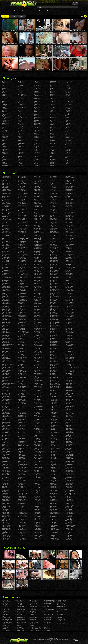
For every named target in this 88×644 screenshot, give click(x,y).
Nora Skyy (52, 473)
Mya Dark (52, 391)
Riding (51, 152)
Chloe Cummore (22, 279)
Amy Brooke (5, 304)
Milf (51, 87)
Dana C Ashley (22, 346)
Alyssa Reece (6, 283)
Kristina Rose (37, 450)
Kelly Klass (37, 393)
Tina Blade (68, 441)
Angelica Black (6, 338)
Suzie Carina (69, 379)
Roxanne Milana (70, 212)
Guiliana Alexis (22, 498)
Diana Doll (21, 398)
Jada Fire (36, 196)
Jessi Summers (38, 266)
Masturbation (53, 81)
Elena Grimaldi (22, 417)
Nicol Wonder (53, 431)
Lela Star (36, 519)
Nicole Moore (53, 437)
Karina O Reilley (38, 341)
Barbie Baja (5, 450)
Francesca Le (22, 463)
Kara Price (37, 334)
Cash (4, 156)
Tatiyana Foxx (69, 399)
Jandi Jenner (37, 209)
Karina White (37, 344)
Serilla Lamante (70, 282)
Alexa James (6, 227)
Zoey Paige (68, 538)
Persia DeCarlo (54, 499)
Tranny (67, 130)
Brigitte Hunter (6, 524)
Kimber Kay (37, 431)
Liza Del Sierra (53, 208)
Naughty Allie (53, 417)
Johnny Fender (38, 299)
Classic (20, 83)
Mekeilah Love (53, 309)
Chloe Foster (21, 282)
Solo (67, 90)
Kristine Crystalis (38, 451)
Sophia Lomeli (69, 333)
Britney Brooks (6, 528)
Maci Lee (52, 254)
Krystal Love (37, 459)
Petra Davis (53, 506)
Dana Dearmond (22, 347)
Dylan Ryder (21, 415)
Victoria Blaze (69, 501)
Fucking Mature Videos (50, 602)
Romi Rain (68, 207)
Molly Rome (53, 379)
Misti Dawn (52, 373)
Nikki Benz (52, 451)
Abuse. (56, 641)
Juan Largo (37, 309)
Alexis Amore (6, 236)
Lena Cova (37, 521)
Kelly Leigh (37, 395)
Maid (35, 162)
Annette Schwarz (7, 370)
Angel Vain (5, 331)
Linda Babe (53, 191)
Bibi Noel (5, 477)
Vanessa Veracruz (70, 479)
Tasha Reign (69, 396)
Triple (67, 132)
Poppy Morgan (53, 512)
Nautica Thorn (53, 418)
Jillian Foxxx (37, 291)
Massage (36, 165)
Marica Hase (53, 285)
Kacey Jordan (37, 322)
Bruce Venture (22, 186)
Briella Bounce (6, 519)
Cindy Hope (21, 307)
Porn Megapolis (61, 607)
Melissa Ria (53, 318)
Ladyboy (36, 148)
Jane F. (36, 212)
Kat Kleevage (37, 354)
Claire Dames (22, 311)
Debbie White (22, 373)
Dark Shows (20, 624)
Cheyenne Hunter (23, 275)
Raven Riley (53, 537)
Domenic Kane (22, 404)
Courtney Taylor (22, 334)
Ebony (20, 133)
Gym (35, 109)
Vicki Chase (69, 498)
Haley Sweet (21, 502)
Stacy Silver (69, 353)
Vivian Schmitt (69, 517)
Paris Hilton (53, 489)
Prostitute (52, 141)
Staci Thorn (68, 350)
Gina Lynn (21, 485)
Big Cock (5, 120)
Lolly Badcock (53, 220)
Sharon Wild (69, 289)
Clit (19, 84)
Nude (51, 100)
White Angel (69, 521)
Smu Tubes (19, 614)
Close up (20, 86)
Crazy (20, 101)
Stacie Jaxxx (69, 351)
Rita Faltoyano (69, 199)
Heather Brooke (22, 515)
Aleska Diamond (6, 220)
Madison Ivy (53, 262)
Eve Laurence (22, 453)
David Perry (21, 370)
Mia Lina (52, 333)
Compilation (21, 96)
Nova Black (53, 475)
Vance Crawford (70, 467)
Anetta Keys (5, 318)
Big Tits (4, 123)
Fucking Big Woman (35, 627)
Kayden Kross (37, 377)
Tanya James (69, 389)
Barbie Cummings (7, 451)
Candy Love (21, 202)
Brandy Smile (6, 499)
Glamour (36, 100)
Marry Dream (53, 293)
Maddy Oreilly (53, 257)
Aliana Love (5, 250)
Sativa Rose (69, 266)
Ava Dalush (5, 434)
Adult (4, 629)
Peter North (53, 504)
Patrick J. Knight (54, 492)
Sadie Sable (69, 228)
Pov (51, 133)
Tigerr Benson (69, 438)
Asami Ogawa (6, 388)
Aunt (3, 101)
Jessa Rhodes (38, 262)
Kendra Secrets (38, 406)
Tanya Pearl (69, 391)
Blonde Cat (5, 485)
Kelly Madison (37, 396)
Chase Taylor (21, 267)
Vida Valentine (69, 511)
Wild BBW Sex (61, 613)
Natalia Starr (53, 405)
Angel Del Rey (6, 322)
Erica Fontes (21, 438)
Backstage (5, 106)
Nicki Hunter (53, 425)
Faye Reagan (22, 459)
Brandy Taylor (6, 501)
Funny (35, 90)
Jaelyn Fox (37, 202)
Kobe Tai (36, 443)
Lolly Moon (52, 221)
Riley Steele (69, 198)
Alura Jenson (6, 279)
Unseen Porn (6, 621)
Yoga (67, 162)
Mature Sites (60, 603)
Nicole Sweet (53, 441)
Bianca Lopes (6, 473)
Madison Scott (53, 265)
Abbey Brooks (6, 179)
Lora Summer (53, 228)
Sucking (68, 109)
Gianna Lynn (21, 480)
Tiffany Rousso (69, 434)
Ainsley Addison (6, 207)
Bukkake (4, 149)
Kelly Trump (37, 399)
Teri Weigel (68, 420)
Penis (51, 122)
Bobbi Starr (5, 489)
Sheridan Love (69, 299)
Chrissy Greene (22, 289)
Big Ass (4, 116)
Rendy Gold (69, 189)
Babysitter (5, 104)
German (36, 96)
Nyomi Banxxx (53, 476)
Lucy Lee (52, 240)
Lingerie (36, 158)
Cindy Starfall (21, 309)
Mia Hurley (52, 330)
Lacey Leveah (37, 477)
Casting (4, 158)
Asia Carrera (5, 412)
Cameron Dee (22, 195)
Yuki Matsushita (70, 527)
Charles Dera (21, 260)
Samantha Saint (70, 237)
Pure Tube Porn (21, 608)
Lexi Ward (36, 534)
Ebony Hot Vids (34, 600)
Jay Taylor (36, 225)
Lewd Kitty (46, 627)
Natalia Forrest (53, 402)
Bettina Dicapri (6, 466)
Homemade (37, 117)
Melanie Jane (53, 311)
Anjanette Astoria (7, 362)
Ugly (67, 135)
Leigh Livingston (38, 518)
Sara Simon (69, 249)
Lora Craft (52, 227)
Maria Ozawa (53, 282)
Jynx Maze (37, 321)
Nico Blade (52, 430)
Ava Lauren (5, 437)
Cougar (20, 99)
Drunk (20, 132)
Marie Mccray (53, 286)
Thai (67, 122)
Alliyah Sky (5, 273)
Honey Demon (22, 537)
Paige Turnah (53, 485)
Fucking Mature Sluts (49, 600)
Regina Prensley (70, 185)
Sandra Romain (70, 244)
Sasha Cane (69, 262)
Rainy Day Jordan (54, 530)
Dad (19, 113)
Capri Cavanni (22, 209)
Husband (36, 125)
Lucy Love (52, 241)
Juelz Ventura (37, 311)
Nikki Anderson (54, 450)
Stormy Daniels (69, 363)
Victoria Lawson (70, 502)
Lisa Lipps (52, 201)
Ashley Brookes (6, 393)
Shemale (52, 165)
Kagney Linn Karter (39, 328)
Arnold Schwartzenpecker (9, 383)
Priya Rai (52, 515)
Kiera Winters (37, 424)
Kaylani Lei (37, 383)
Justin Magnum (38, 320)
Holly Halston (21, 530)
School (51, 156)
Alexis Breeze (6, 237)
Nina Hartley (53, 463)
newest (14, 16)
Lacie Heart (37, 479)
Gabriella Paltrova (23, 469)
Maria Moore (53, 280)
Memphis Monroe (54, 322)
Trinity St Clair (69, 454)
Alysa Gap (5, 280)
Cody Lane (21, 327)
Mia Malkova (53, 334)
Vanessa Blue (69, 470)
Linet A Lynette (53, 196)
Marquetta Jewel (54, 292)
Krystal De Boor (38, 457)
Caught (4, 159)
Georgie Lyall (21, 475)
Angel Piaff (5, 327)
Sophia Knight (69, 331)
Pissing (52, 128)
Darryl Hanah (21, 369)
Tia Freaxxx (68, 425)
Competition (21, 94)
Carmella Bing (22, 220)
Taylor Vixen (69, 404)
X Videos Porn (61, 619)
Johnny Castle (38, 298)
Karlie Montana (38, 346)
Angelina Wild (6, 346)
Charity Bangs (22, 257)
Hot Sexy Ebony (34, 607)
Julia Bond (37, 314)
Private (51, 138)
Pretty (51, 136)
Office (51, 104)
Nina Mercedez (54, 467)
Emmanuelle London (23, 434)
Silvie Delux (69, 308)
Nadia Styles (53, 398)
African (4, 86)
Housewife (37, 120)
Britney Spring (6, 531)
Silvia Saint (68, 307)
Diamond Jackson (23, 395)
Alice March (5, 253)
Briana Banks (6, 509)
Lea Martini (37, 512)
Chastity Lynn (22, 269)
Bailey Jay (5, 446)
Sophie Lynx (69, 338)
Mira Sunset (53, 363)
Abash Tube (6, 627)
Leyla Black (53, 178)
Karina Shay (37, 343)
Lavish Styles (37, 505)
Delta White (21, 379)
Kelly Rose (37, 398)
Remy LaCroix (69, 186)
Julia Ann (36, 312)
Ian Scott (36, 178)
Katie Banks (37, 360)
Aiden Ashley (6, 199)
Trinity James (69, 451)
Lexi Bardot (37, 524)
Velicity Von (68, 486)
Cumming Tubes (34, 621)
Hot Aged (46, 611)
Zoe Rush (68, 532)
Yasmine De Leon (70, 525)
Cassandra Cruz (22, 240)
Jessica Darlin (37, 269)
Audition (4, 100)
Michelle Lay (53, 344)
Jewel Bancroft (38, 286)
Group (35, 107)
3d (3, 81)
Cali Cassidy (21, 192)
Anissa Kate (5, 350)
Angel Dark (5, 321)
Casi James (21, 237)
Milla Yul (52, 359)
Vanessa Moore (70, 476)
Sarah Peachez (69, 256)
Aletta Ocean (6, 221)
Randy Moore (53, 532)
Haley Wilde (21, 504)
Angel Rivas (5, 330)
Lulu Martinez (53, 243)
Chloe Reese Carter (23, 286)
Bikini (4, 125)
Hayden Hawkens (23, 514)
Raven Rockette (54, 538)
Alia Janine (5, 249)
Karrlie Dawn (37, 349)
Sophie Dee (69, 335)
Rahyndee (52, 527)
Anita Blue (5, 354)
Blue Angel (5, 486)
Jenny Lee (37, 256)
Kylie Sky (36, 469)
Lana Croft (37, 486)
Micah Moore (53, 340)
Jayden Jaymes (38, 228)
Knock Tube (20, 605)
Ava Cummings (6, 433)
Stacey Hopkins (70, 347)
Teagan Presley (69, 406)
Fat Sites (32, 626)
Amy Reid (5, 307)
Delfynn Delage (22, 377)
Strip (67, 106)
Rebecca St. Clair (70, 180)
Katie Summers (38, 367)
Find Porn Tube (61, 622)
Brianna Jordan (6, 515)
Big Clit (4, 119)
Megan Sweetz (53, 308)
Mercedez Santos (54, 327)
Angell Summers (6, 347)
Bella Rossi (5, 462)
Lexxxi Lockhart (38, 537)
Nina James (53, 464)
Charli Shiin (21, 263)
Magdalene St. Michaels (56, 269)
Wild (67, 158)
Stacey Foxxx (69, 346)
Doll (19, 128)
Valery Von (68, 466)
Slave (67, 86)
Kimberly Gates (38, 433)
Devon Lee (21, 389)
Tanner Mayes (69, 388)
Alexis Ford (5, 241)
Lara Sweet (37, 496)
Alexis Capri (5, 238)
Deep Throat (21, 117)
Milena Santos (53, 356)
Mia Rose (52, 337)
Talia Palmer (69, 385)
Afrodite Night (6, 196)
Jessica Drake (38, 270)
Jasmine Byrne (38, 220)
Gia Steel (20, 479)
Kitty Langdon (37, 440)
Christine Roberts (23, 296)
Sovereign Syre (69, 344)
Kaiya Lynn (37, 330)
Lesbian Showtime (48, 618)
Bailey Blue (5, 443)
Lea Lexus (37, 511)
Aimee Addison (6, 204)
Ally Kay (4, 275)
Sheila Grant (69, 298)
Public (51, 142)
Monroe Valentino (54, 389)
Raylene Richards (54, 540)
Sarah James (69, 253)
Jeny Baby (37, 257)
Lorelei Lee (53, 230)
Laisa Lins (36, 483)
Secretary (52, 159)
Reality (51, 146)
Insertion (36, 129)
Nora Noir (52, 472)
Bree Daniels (6, 504)
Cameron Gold (22, 196)
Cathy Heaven (22, 249)
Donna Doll (21, 408)
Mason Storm (53, 299)
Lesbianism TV (47, 616)
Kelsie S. (36, 402)
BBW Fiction (33, 614)
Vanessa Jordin (69, 475)
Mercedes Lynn (54, 325)
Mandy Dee (53, 275)
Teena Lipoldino (70, 414)
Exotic (20, 141)
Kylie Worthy (37, 470)
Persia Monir (53, 501)
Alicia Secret (5, 257)
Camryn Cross (22, 198)
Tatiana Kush (69, 398)
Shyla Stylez (69, 302)
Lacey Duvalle (38, 475)
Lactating (36, 146)
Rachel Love (53, 519)
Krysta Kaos (37, 454)
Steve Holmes (69, 360)
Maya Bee (52, 302)
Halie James (21, 505)
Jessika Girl (37, 283)
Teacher (68, 117)
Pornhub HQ (6, 611)
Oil (50, 106)
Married (36, 164)
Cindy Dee (21, 304)
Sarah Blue (68, 251)
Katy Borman (37, 373)
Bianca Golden (6, 472)
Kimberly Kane (38, 434)
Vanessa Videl (69, 480)
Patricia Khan (53, 490)
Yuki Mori (68, 528)
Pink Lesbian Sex (62, 605)
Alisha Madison (6, 260)
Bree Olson (5, 505)
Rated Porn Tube (21, 610)
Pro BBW (60, 608)
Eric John (20, 437)
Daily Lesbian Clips (35, 622)
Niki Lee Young (54, 446)
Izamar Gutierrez (38, 194)
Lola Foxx (52, 217)
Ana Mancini (5, 308)
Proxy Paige (53, 517)
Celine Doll (21, 253)
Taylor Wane (69, 405)
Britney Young (6, 532)
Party (51, 120)
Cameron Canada (23, 194)
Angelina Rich (6, 343)
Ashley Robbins (6, 402)
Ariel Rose (5, 380)
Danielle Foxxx (22, 357)
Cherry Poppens (22, 273)
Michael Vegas (53, 341)
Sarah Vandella (69, 260)
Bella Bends (5, 457)
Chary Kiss (21, 266)
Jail (35, 133)
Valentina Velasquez (71, 462)
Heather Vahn (22, 519)
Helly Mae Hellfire (23, 524)
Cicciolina (21, 302)
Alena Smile (5, 218)
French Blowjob (43, 11)
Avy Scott (5, 441)
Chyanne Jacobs (22, 301)
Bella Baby (5, 456)
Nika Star (52, 444)
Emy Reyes (21, 435)
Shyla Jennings (69, 301)
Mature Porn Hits (62, 600)
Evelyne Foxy (22, 454)
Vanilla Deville (69, 483)
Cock (19, 90)
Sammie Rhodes (70, 240)
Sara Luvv (68, 247)
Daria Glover (21, 366)
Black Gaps (19, 621)
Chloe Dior (21, 280)
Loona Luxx (53, 225)
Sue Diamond (69, 364)
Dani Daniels (21, 353)
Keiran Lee (37, 388)
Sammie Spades (70, 241)
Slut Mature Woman (62, 610)
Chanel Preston (22, 254)
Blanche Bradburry (7, 482)
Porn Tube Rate (21, 607)
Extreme (20, 142)
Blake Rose (5, 480)
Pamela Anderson (54, 486)
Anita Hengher (6, 359)
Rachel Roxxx (53, 521)
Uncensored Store (8, 619)
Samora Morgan (70, 243)
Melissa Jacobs (54, 314)
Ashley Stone (6, 404)
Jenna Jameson (38, 244)
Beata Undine (6, 454)
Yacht (67, 161)
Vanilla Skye (69, 485)
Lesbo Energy (47, 621)
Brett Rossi (5, 508)
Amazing (4, 88)
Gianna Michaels (22, 482)
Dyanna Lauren (22, 414)
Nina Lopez (53, 466)
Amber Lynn (5, 293)
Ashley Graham (6, 399)
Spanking (68, 94)
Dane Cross (21, 351)
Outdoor (52, 114)
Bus (3, 151)
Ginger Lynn (21, 490)
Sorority (67, 91)
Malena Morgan (54, 272)
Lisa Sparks (53, 202)
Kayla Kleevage (38, 380)
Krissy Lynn (37, 447)
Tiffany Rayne (69, 433)
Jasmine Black (38, 218)
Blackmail (5, 130)
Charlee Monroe (22, 259)
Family (20, 146)
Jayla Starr (37, 231)
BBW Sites (33, 619)
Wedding (68, 152)
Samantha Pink (69, 234)
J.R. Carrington (38, 195)
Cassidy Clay (21, 243)
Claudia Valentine (23, 324)
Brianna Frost (6, 514)
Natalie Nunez (53, 409)
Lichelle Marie (53, 182)
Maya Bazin (53, 301)
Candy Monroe (22, 205)
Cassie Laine (21, 244)
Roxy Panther (69, 217)
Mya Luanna (53, 393)
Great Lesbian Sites (49, 610)
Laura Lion (37, 501)
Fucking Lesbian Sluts (36, 629)
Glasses (36, 101)
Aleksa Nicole (6, 214)
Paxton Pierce (53, 493)
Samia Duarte (69, 238)
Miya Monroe (53, 375)
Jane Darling (37, 211)
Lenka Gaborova (38, 522)
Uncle (67, 136)
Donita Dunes (22, 405)
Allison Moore (6, 270)
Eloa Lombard (22, 424)
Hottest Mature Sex (49, 614)
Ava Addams (5, 430)
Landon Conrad (38, 490)
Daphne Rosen (22, 363)
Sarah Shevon (69, 257)
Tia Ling (68, 427)
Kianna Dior (37, 417)
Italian (35, 132)
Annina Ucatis (6, 373)
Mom (51, 90)
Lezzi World (47, 630)
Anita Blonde (5, 353)
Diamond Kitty (22, 396)
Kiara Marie (37, 418)
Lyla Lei (52, 251)
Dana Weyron (22, 350)
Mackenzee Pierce (54, 256)
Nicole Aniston (53, 433)
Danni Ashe (21, 360)
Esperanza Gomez (23, 446)
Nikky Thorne (53, 462)
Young (67, 164)
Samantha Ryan (70, 236)
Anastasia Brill (6, 309)
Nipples (52, 99)
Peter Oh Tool (53, 505)
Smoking (68, 88)
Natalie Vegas (53, 411)
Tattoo (67, 116)
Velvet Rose (69, 488)
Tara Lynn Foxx (69, 393)
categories (66, 7)
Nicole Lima (53, 435)
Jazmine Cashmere (39, 236)
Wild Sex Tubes (7, 624)
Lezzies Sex (47, 629)
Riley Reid (68, 196)
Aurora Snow (6, 424)
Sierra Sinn (68, 305)
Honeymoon (37, 119)
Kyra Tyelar (37, 473)
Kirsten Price (37, 435)
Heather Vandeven (23, 521)
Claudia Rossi (22, 322)
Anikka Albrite (6, 349)
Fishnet (20, 159)
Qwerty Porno (7, 616)
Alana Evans (5, 209)
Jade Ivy (36, 201)
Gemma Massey (22, 472)
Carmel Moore (22, 218)
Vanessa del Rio (70, 482)
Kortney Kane (37, 446)
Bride (4, 143)
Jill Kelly (36, 289)
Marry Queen (53, 295)
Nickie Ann (52, 427)
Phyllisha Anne (53, 509)
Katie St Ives (37, 366)
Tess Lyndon (69, 421)
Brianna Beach (6, 512)
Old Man (52, 107)
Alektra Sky (5, 217)
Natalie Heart (53, 408)
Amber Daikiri (6, 291)
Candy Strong (22, 207)
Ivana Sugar (37, 191)
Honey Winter (22, 540)
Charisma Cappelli (23, 256)
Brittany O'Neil (6, 537)
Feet (19, 151)
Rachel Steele (53, 524)
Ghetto (36, 97)
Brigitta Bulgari (6, 521)
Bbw (3, 110)
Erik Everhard (22, 441)
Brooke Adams (22, 178)
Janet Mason (37, 214)
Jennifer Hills (37, 251)
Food (35, 81)
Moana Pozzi (53, 376)
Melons (52, 84)
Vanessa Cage (69, 472)
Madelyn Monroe (54, 260)
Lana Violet (37, 489)
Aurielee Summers (7, 421)
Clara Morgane (22, 315)
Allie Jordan (5, 267)
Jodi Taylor (37, 292)
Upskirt (67, 142)
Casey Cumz (21, 236)
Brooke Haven (22, 180)
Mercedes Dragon (54, 324)
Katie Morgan (37, 364)
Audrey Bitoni (6, 417)
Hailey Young (21, 501)
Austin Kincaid (6, 425)
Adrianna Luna (6, 194)
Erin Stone (21, 444)
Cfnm (4, 162)
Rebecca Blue (69, 179)
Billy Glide (5, 479)
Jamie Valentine (38, 207)
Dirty (19, 123)
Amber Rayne (6, 295)
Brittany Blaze (6, 535)
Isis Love (36, 185)
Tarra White (68, 395)
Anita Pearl (5, 360)
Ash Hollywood (6, 389)
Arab (3, 96)
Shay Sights (69, 292)
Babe (4, 103)
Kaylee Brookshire (39, 385)
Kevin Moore (37, 414)
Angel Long (5, 325)
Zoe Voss (68, 534)
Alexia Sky (5, 234)
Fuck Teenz (47, 607)
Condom (20, 97)
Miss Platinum (53, 366)
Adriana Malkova (7, 191)
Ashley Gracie (6, 398)
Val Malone (68, 457)
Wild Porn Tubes (7, 622)
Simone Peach (69, 309)
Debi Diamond (22, 375)
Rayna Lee (68, 176)
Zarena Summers (70, 531)
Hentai (36, 114)
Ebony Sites (33, 605)
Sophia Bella (69, 328)
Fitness (20, 162)
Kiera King (37, 422)
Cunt (19, 109)
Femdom (20, 152)
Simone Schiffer (70, 312)
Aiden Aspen (5, 201)
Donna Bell (21, 406)
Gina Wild (21, 488)
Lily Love (52, 189)
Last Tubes (6, 610)
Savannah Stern (70, 270)
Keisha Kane (37, 389)
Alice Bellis (5, 251)
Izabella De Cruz (38, 192)
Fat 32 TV (33, 624)
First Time (21, 158)
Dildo (19, 122)
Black (4, 129)
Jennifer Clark (37, 249)
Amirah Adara (6, 302)
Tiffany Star (68, 435)
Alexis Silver (5, 246)
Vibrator (67, 143)
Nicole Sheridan (54, 440)
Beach (4, 113)
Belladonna (5, 463)
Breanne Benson (7, 502)
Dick (19, 120)
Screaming (52, 158)
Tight (67, 125)
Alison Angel (5, 262)
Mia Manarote (53, 335)
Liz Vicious (52, 207)
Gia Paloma (21, 477)
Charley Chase (22, 262)
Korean (36, 145)
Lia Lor (51, 180)
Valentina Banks (70, 459)
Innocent (36, 128)
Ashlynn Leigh (6, 411)
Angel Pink (5, 328)
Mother (51, 94)
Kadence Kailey (38, 325)
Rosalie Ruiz (69, 209)
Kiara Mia (36, 420)
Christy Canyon (22, 298)
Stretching (68, 104)
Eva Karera (21, 450)
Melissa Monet (53, 317)
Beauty (4, 114)
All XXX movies (7, 602)
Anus (4, 94)
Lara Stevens (37, 495)
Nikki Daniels (53, 454)
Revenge (52, 151)
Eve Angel (21, 451)
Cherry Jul (21, 272)
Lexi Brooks (37, 528)
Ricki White (68, 191)
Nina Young (53, 469)
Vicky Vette (68, 499)
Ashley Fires (5, 396)
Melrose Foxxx (53, 321)
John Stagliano (38, 295)
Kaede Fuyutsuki (38, 327)
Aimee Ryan (5, 205)
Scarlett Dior (69, 272)
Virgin (67, 146)
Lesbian (36, 155)
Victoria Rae (69, 506)
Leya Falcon (53, 176)
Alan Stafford (6, 208)
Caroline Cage (22, 227)
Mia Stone (52, 338)
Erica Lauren (21, 440)
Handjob (36, 112)
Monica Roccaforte (55, 382)
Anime (4, 93)
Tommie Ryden (69, 443)
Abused (4, 83)
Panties (52, 117)
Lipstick (36, 159)
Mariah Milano (53, 283)
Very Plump (60, 611)
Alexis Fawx (5, 240)
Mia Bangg (52, 328)
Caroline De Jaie (22, 228)
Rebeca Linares (70, 178)
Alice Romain (6, 254)
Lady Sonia (37, 482)
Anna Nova (5, 366)
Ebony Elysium (20, 629)
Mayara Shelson (54, 305)
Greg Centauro (22, 496)
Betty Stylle (5, 467)
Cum (19, 106)
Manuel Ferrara (54, 276)
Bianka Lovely (6, 475)
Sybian (67, 114)
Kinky (35, 141)
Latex (35, 149)
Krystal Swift (37, 462)
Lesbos (45, 626)
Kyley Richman (38, 467)
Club (19, 88)
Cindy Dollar (21, 305)
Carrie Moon (21, 234)
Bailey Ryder (5, 448)
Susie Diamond (69, 377)
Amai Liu (4, 285)
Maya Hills (52, 304)
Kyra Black (37, 472)
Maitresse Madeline (55, 270)
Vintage (67, 145)
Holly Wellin (21, 534)
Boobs (4, 139)
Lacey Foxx (37, 476)
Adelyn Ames (6, 188)
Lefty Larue (37, 517)
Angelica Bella (6, 337)
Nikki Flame (53, 457)
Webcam (68, 151)
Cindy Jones (21, 308)
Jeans (35, 136)
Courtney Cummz (23, 331)
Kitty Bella (36, 437)
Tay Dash (68, 401)
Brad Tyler (5, 492)
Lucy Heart (52, 238)
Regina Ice (68, 183)
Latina (35, 151)
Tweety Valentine (70, 456)
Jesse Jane (37, 263)
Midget (51, 86)
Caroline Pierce (22, 230)
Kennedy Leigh (38, 409)
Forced (36, 84)
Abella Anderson (6, 182)
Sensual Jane (69, 279)
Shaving (52, 164)
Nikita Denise (53, 447)
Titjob (67, 126)
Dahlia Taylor (21, 340)
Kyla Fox (36, 463)
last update (49, 7)
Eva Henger (21, 448)
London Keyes (53, 222)
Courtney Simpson (23, 333)
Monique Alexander (55, 386)
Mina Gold (52, 360)
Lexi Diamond (37, 530)
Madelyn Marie (53, 259)
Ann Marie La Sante (7, 364)
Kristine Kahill (37, 453)
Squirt (67, 99)
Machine (36, 161)
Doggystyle (21, 126)
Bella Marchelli (6, 459)
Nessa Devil (53, 421)
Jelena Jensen (38, 238)
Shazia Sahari (69, 293)
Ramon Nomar (53, 531)
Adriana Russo (6, 192)
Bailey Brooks (6, 444)
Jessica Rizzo (37, 278)
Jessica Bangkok (38, 267)
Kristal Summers (38, 448)
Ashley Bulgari (6, 395)
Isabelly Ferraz (38, 183)
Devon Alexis (21, 388)
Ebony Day (19, 627)
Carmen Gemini (22, 221)
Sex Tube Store (21, 613)
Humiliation (37, 123)
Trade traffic (55, 639)
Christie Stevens (22, 291)
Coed (19, 91)
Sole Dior (68, 324)
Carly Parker (21, 217)
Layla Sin (36, 509)
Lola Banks (53, 215)
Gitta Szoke (21, 492)
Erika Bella (21, 443)
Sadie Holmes (69, 227)
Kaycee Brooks (38, 376)
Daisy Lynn (21, 343)
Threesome (68, 123)
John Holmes (37, 293)
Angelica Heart (6, 340)
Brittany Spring (6, 538)
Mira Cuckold (53, 362)
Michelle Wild (53, 350)
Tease (67, 119)
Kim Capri (36, 428)
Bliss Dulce (5, 483)
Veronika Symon (70, 495)
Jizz (35, 139)
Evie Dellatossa (22, 456)
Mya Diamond (53, 392)
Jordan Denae (38, 307)
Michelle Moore (54, 347)
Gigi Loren (21, 483)
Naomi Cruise (53, 399)
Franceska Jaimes (23, 464)
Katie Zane (37, 369)
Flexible (20, 165)
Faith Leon (21, 457)
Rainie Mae (53, 528)
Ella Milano (21, 421)
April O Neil (5, 375)
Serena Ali (68, 280)
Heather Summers (23, 518)
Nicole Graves (53, 434)
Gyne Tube (19, 603)
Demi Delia (21, 380)
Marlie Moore (53, 291)
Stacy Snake (69, 354)
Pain (51, 116)
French (36, 87)
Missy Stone (53, 372)
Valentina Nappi (70, 460)
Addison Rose (6, 185)
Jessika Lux (37, 285)
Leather (36, 152)
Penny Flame (53, 495)
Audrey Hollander (7, 418)
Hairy (35, 110)
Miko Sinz (52, 354)
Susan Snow (69, 376)
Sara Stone (68, 250)
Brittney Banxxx (6, 540)
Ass (3, 99)
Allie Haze (5, 265)
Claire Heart (21, 312)
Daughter (20, 116)
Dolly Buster (21, 402)
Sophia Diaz (69, 330)
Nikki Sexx (52, 460)
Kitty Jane (36, 438)
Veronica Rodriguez (71, 493)
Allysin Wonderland (7, 278)
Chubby (20, 81)
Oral (51, 109)
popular (41, 7)
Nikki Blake (53, 453)
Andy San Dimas (7, 317)
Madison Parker (54, 263)
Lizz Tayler (52, 209)
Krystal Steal (37, 460)
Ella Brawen (21, 420)
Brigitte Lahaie (6, 525)
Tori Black (68, 446)
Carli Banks (21, 214)
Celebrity (5, 161)
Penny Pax (52, 496)
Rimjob (51, 154)
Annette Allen (6, 369)
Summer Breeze (70, 366)
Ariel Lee (5, 379)
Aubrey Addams (6, 414)
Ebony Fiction (20, 630)
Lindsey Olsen (53, 194)
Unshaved (68, 141)
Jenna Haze (37, 243)
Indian (35, 126)
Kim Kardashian (38, 430)
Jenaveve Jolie (38, 240)
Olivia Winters (53, 482)
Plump (51, 129)
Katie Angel (37, 359)
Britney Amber (6, 527)
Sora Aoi (68, 343)
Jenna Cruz (37, 241)
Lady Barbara (37, 480)
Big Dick (4, 122)
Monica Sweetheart (55, 385)
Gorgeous (36, 104)
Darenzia (20, 364)
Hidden (36, 116)
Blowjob (4, 135)
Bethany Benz (6, 464)
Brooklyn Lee (21, 185)
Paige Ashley (53, 483)
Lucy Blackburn (54, 237)
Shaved (52, 162)
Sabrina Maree (69, 225)
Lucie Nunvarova (54, 234)
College (20, 93)
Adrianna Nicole (6, 195)
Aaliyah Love (6, 176)
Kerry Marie (37, 412)
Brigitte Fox (5, 522)
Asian (4, 97)
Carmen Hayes (22, 222)
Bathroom (5, 109)
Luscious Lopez (54, 247)
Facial (20, 145)
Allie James (5, 266)
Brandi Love (5, 496)
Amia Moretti (5, 301)
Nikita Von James (54, 448)
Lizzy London (53, 212)
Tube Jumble (6, 618)
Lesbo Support (47, 624)
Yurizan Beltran (69, 530)
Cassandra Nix (22, 241)
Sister (67, 83)
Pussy (51, 145)
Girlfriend (36, 99)
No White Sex (34, 613)
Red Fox (68, 182)
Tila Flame (68, 440)
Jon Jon (36, 302)
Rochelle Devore (70, 205)
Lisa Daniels (53, 199)
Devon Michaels (22, 391)
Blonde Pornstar (27, 11)
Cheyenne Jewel (22, 276)
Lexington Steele (38, 535)
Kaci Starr (36, 324)
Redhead (52, 148)
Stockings (68, 101)
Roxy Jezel (68, 215)
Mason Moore (53, 298)
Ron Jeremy (69, 208)
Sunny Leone (69, 375)
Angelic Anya (6, 334)
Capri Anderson (22, 208)
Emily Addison (22, 425)
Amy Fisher (5, 305)
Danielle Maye (22, 359)
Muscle (51, 96)
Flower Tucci (21, 462)
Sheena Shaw (69, 296)
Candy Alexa (21, 201)
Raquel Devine (53, 534)
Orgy (51, 112)
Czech (20, 112)
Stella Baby (68, 356)
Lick (35, 156)
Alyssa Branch (6, 282)
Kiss (35, 142)
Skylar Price (69, 321)
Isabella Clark (37, 182)
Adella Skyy (5, 186)
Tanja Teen (68, 386)
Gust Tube (19, 602)
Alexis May (5, 244)
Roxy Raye (68, 218)
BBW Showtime (34, 618)
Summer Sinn (69, 369)
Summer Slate (69, 370)
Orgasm (52, 110)
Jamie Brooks (37, 204)
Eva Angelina (21, 447)
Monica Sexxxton (54, 383)
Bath (3, 107)
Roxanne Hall (69, 211)
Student (67, 107)
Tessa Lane (68, 422)
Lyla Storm (52, 253)
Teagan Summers (70, 408)
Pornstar (52, 132)
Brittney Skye (21, 176)
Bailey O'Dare (6, 447)
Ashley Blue (5, 392)
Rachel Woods (53, 525)
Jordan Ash (37, 305)
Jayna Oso (37, 234)
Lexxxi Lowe (37, 538)
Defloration (21, 119)
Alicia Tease (5, 259)
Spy (66, 97)
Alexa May (5, 228)
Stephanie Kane (70, 359)
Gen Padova (21, 473)
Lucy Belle (52, 236)
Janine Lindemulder (39, 215)
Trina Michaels (69, 450)
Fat (19, 149)
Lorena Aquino (53, 231)
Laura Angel (37, 499)
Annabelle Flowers (7, 367)
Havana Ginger (22, 512)
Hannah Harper (22, 508)
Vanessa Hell (69, 473)
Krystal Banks (37, 456)
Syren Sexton (69, 382)
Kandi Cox (37, 331)
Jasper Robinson (38, 224)
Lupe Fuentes (53, 246)
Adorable (5, 84)
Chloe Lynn (21, 285)
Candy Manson (22, 204)
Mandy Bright (53, 273)
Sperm (67, 96)
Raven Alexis (53, 535)
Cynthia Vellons (22, 337)
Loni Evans (53, 224)
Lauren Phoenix (38, 504)
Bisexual (4, 126)
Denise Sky (21, 382)
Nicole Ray (52, 438)
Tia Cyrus (68, 424)
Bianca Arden (6, 470)
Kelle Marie (37, 391)
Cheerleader (5, 165)
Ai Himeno (5, 198)
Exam (19, 139)
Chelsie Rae (21, 270)
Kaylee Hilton (37, 386)
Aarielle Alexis (6, 178)
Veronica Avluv (69, 489)
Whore (67, 155)
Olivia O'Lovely (54, 480)
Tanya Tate (68, 392)
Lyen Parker (53, 250)
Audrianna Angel (6, 420)
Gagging (36, 91)
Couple (20, 100)
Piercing (52, 126)
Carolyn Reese (22, 231)
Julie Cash (37, 318)
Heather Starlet (22, 517)
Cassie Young (22, 246)
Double (20, 130)
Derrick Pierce (22, 383)
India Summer (37, 180)
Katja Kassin (37, 370)
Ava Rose (5, 438)
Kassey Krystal (38, 353)
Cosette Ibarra (22, 330)
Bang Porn (6, 605)
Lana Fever (37, 488)
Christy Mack (21, 299)
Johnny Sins (37, 301)
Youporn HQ (6, 626)
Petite (51, 125)
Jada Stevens (37, 198)
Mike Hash (52, 353)
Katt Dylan (37, 372)
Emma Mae (21, 431)
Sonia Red (68, 325)
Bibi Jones (5, 476)
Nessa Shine (53, 422)
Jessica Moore (38, 276)
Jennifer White (38, 253)
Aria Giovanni (6, 376)
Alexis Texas (5, 247)
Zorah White (69, 540)
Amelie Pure (5, 298)
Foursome (36, 86)
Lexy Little (36, 540)
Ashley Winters (6, 405)
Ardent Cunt (6, 603)
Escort (20, 138)
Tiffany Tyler (69, 437)
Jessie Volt (37, 282)
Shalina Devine (69, 286)
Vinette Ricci (69, 512)
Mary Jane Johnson (55, 296)
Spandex (68, 93)
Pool (51, 130)
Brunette (4, 146)
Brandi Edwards (6, 495)
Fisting (20, 161)
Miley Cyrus (53, 357)
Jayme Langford (38, 233)
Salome (67, 231)
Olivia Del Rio (53, 479)
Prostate (52, 139)
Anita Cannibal (6, 356)
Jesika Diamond (38, 260)
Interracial (36, 130)
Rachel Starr (53, 522)
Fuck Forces (6, 613)
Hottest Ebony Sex (35, 608)
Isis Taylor (36, 186)
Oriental (52, 113)
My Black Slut (34, 611)
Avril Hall (5, 440)
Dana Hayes (21, 349)
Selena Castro (69, 278)
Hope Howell (37, 176)
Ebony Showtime (34, 603)
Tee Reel (68, 412)
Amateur (4, 87)
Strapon (68, 103)
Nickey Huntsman (54, 424)
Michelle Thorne (54, 349)
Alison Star (5, 263)
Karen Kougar (37, 337)
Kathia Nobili (37, 356)
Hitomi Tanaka (22, 528)
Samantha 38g (69, 233)
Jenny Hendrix (38, 254)
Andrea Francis (6, 315)
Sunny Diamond (70, 372)
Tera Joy (68, 415)
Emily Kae (21, 428)
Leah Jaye (37, 514)
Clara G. (20, 314)
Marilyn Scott (53, 288)
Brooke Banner (22, 179)
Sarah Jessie (69, 254)
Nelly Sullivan (53, 420)
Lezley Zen (52, 179)
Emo (19, 135)
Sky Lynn (68, 320)
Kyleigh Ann (37, 466)
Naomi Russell (53, 401)
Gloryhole (36, 103)
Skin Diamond (69, 318)
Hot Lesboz (47, 613)
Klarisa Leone (37, 441)
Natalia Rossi (53, 404)
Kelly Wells (37, 401)
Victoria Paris (69, 504)
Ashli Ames (5, 406)
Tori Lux (68, 447)
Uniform (68, 139)
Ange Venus (5, 320)
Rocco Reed (69, 202)
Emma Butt (21, 430)
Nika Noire (52, 443)
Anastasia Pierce (7, 312)
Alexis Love (5, 243)
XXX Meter (60, 616)
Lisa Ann (52, 198)
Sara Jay (68, 246)
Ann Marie (5, 363)
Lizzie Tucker (53, 211)
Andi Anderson (6, 314)
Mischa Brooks (53, 364)
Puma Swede (53, 518)
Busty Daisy (21, 189)
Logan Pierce (53, 214)
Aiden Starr (5, 202)
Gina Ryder (21, 486)
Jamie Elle (37, 205)
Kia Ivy (36, 415)
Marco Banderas (54, 278)
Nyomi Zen (52, 477)
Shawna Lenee (69, 291)
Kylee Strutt (37, 464)
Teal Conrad (69, 409)
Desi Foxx (21, 385)
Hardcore (36, 113)
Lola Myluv (52, 218)
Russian (52, 155)
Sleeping (68, 87)
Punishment (53, 143)
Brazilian (4, 142)
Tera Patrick (69, 417)
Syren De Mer (69, 380)
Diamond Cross (22, 392)
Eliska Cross (21, 418)
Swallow (68, 110)
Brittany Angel (6, 534)
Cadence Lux (21, 191)
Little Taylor (53, 204)
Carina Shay (21, 211)
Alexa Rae (5, 231)
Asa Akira (5, 386)
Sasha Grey (69, 263)
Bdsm (4, 112)
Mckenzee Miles (54, 307)
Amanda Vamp (6, 288)
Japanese (36, 135)
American (5, 90)
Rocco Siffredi (69, 204)
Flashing (20, 164)
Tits (66, 128)
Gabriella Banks (22, 467)
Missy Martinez (54, 369)
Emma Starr (21, 433)
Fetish (20, 154)
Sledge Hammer (70, 322)
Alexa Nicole (5, 230)
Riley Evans (69, 194)
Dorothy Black (22, 412)
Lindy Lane (52, 195)
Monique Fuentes (54, 388)
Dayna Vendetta (22, 372)
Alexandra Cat (6, 233)
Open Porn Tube (61, 624)
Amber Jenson (6, 292)
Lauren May (37, 502)
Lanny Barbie (37, 492)
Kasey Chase (37, 350)
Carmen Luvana (22, 224)
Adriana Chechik (6, 189)
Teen (67, 120)
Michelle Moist (53, 346)
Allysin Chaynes (6, 276)
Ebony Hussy (33, 602)
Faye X (20, 460)
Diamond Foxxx (22, 393)
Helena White (22, 522)
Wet (66, 154)
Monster (52, 93)
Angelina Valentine (7, 344)
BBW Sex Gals (34, 616)
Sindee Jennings (70, 317)
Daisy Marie (21, 344)
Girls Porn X (60, 618)
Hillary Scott (21, 527)
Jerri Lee (36, 259)
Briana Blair (5, 511)
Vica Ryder (68, 496)
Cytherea (20, 338)
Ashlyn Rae (5, 408)
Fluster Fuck (6, 608)
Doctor (20, 125)
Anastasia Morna (7, 311)
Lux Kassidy (53, 249)
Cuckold (20, 104)
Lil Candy (52, 183)
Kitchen (36, 143)
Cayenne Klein (22, 250)
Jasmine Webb (38, 222)
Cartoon (4, 155)
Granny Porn (47, 608)
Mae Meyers (53, 266)
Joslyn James (37, 308)
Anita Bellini (5, 351)
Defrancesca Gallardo (24, 376)
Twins (67, 133)
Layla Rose (37, 508)
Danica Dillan (21, 356)
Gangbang (37, 93)
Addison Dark (6, 183)
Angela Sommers (7, 333)
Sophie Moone (69, 340)
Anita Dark (5, 357)
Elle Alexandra (22, 422)
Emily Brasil (21, 427)
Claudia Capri (22, 318)
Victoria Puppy (69, 505)
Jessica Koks (37, 273)
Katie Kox (36, 363)
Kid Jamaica (37, 421)
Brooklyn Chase (22, 183)
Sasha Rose (69, 265)
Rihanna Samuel (70, 192)
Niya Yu (52, 470)
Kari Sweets (37, 338)
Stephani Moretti (70, 357)
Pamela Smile (53, 488)
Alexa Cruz (5, 225)
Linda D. (52, 192)
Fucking (36, 88)
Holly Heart (21, 531)
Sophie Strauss (69, 341)
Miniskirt (52, 88)
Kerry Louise (37, 411)
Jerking (36, 138)
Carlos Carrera (22, 215)
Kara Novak (37, 333)
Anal (3, 91)
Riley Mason (69, 195)
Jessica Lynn (37, 275)
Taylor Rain (68, 402)
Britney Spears (6, 530)
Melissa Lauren (54, 315)
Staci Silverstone (70, 349)
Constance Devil (22, 328)
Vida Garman (69, 509)
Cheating (5, 164)
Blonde (4, 133)
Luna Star (52, 244)
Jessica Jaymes (38, 272)
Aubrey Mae (5, 415)
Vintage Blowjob (18, 11)
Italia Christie (37, 188)
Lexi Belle (36, 525)
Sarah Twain (69, 259)
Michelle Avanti (54, 343)
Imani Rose (37, 179)
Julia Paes (37, 315)
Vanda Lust (68, 469)
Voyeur (67, 148)
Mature (51, 83)
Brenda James (6, 506)
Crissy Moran (21, 335)
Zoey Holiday (69, 535)
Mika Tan (52, 351)
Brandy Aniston (6, 498)
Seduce (52, 161)
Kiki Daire (36, 425)
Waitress (68, 149)
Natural (52, 97)
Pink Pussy (53, 511)
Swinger (68, 113)
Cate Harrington (22, 247)
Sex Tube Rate (20, 611)
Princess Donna (54, 514)
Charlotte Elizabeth (23, 265)
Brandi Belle (5, 493)
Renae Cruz (69, 188)
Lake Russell (37, 485)
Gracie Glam (21, 495)
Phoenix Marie (53, 508)
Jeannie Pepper (38, 237)
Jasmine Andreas (38, 217)
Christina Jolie (22, 292)
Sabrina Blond (69, 224)
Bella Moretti (5, 460)
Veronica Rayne (70, 490)
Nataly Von (52, 415)
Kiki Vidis (36, 427)
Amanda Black (6, 286)
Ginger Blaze (21, 489)
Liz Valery (52, 205)
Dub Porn (5, 607)
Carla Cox (21, 212)
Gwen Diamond (22, 499)
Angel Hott (5, 324)
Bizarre (4, 128)
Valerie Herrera (69, 463)
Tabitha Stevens (70, 383)
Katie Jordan (37, 362)
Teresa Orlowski (70, 418)
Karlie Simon (37, 347)
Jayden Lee (37, 230)
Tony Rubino (69, 444)
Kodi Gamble (37, 444)
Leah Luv (36, 515)
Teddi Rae (68, 411)
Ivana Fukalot (37, 189)
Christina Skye (22, 293)
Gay (35, 94)
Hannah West (22, 509)
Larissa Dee (37, 498)
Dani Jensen (21, 354)
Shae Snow (68, 285)
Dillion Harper (22, 401)
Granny (36, 106)
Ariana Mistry (6, 377)
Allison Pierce (6, 272)
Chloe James (21, 283)
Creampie (21, 103)
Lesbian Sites (47, 619)
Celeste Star (21, 251)
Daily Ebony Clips (21, 622)
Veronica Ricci (69, 492)
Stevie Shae (69, 362)
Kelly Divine (37, 392)
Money (51, 91)
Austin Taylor (6, 428)
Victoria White (69, 508)
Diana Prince (21, 399)
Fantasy (20, 148)
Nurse (51, 101)
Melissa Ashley (53, 312)
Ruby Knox (68, 221)
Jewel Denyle (37, 288)
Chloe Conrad (22, 278)
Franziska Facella (23, 466)
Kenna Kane (37, 408)
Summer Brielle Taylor (71, 367)
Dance (20, 114)
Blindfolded (5, 132)
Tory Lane (68, 448)
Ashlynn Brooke (6, 409)
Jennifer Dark (37, 250)
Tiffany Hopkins (69, 430)
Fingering (20, 156)
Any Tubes (19, 600)
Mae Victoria (53, 267)
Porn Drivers (6, 614)
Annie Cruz (5, 372)
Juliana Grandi (38, 317)
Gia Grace (21, 476)
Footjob (36, 83)
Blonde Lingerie (35, 11)
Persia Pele (53, 502)
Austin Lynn (5, 427)
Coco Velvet (21, 325)
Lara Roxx (36, 493)
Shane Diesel (69, 288)
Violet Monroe (69, 514)
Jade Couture (37, 199)
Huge (35, 122)
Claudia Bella (21, 317)
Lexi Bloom (37, 527)
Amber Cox (5, 289)
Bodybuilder (5, 136)
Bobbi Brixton (6, 488)
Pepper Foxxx (53, 498)
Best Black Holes (21, 619)
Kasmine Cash (38, 351)
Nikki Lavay (53, 459)
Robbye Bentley (70, 201)
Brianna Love (6, 517)
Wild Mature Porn (62, 614)
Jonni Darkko (37, 304)
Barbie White (6, 453)
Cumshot (20, 107)
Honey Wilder (22, 538)
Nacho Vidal (53, 396)
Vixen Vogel (69, 518)
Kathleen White (38, 357)
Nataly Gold (53, 414)
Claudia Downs (22, 320)
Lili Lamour (52, 185)
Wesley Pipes (69, 519)
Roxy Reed (68, 220)
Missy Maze (53, 370)
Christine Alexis (22, 295)
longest (57, 7)
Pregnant (52, 135)
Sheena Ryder (69, 295)
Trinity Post (68, 453)
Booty (4, 141)
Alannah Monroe (6, 212)
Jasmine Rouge (38, 221)
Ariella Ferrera (6, 382)
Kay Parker (37, 375)
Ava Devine (5, 435)
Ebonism (19, 626)
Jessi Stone (37, 265)
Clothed (20, 87)
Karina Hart (37, 340)
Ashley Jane (5, 401)
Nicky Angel (53, 428)
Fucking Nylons (48, 605)
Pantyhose (52, 119)
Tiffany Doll (68, 428)
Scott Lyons (68, 275)
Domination (21, 129)
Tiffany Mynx (69, 431)
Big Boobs (5, 117)
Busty (4, 152)
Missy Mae (52, 367)
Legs (35, 154)
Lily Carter (52, 186)
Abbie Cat (5, 180)
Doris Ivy (20, 411)
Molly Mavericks (54, 377)
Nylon (51, 103)
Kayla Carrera (37, 379)
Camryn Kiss (21, 199)
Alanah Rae (5, 211)
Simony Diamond (70, 315)
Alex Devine (5, 224)
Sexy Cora (68, 283)
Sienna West (69, 304)
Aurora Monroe (6, 422)
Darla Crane (21, 367)
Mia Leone (52, 331)
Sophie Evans (69, 337)
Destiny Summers (23, 386)
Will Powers (69, 522)
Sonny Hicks (69, 327)
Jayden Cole (37, 227)
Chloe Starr (21, 288)
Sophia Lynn (69, 334)
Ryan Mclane (69, 222)
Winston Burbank (70, 524)
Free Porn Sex (61, 621)
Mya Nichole (53, 395)
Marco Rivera (53, 279)
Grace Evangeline (23, 493)
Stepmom (68, 100)
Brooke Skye (21, 182)
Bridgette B (5, 518)
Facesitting (21, 143)
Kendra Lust (37, 405)
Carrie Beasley (22, 233)
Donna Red (21, 409)
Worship (68, 159)
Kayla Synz (37, 382)
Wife (67, 156)
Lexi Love (36, 531)
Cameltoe (5, 154)
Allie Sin (4, 269)
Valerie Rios (69, 464)
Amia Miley (5, 299)
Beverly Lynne (6, 469)
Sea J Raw (68, 276)
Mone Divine (53, 380)
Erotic (19, 136)
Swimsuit (68, 112)
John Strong (37, 296)
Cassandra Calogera (23, 238)
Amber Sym (5, 296)
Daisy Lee (21, 341)
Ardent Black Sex (21, 618)
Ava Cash (5, 431)
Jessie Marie (37, 279)
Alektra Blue (5, 215)
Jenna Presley (38, 246)
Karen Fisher (37, 335)
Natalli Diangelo (54, 412)
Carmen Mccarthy (23, 225)
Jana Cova (37, 208)
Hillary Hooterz (22, 525)
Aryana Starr (5, 385)
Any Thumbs (6, 630)
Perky (51, 123)
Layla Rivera (37, 506)
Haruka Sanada (22, 511)
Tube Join (5, 600)
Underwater (68, 138)
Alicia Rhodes (6, 256)
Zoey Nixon (68, 537)
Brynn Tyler (21, 188)
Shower (67, 81)
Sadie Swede (69, 230)
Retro (51, 149)
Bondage (5, 138)
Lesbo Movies (47, 622)
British (4, 145)
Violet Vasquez (69, 515)
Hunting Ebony (34, 610)
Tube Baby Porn (21, 616)
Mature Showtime (62, 602)
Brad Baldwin (6, 490)
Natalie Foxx (53, 406)
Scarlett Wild (69, 273)
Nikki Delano (53, 456)
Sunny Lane (69, 373)
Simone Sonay (69, 314)
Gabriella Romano (23, 470)
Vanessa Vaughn (70, 477)
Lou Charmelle (53, 233)
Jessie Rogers (38, 280)
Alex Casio (5, 222)
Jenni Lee (36, 247)
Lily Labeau (53, 188)
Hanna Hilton (21, 506)
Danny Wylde (21, 362)
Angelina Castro (6, 341)
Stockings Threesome (53, 11)
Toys (67, 129)
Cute (19, 110)
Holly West (21, 535)
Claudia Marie (22, 321)
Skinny (67, 84)
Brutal (4, 148)
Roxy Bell (68, 214)
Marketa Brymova (54, 289)
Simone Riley (69, 311)
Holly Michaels (22, 532)
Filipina (20, 155)
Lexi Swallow (37, 532)
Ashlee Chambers (7, 391)
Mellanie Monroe (54, 320)
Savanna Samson (70, 267)
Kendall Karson (38, 404)
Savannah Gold (69, 269)
